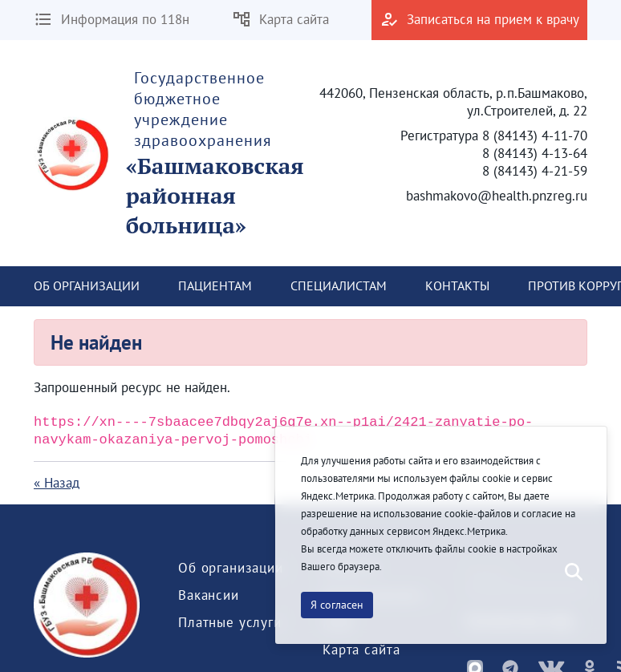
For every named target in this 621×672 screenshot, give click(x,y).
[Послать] (572, 573)
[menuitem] (87, 286)
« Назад (57, 483)
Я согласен (337, 605)
